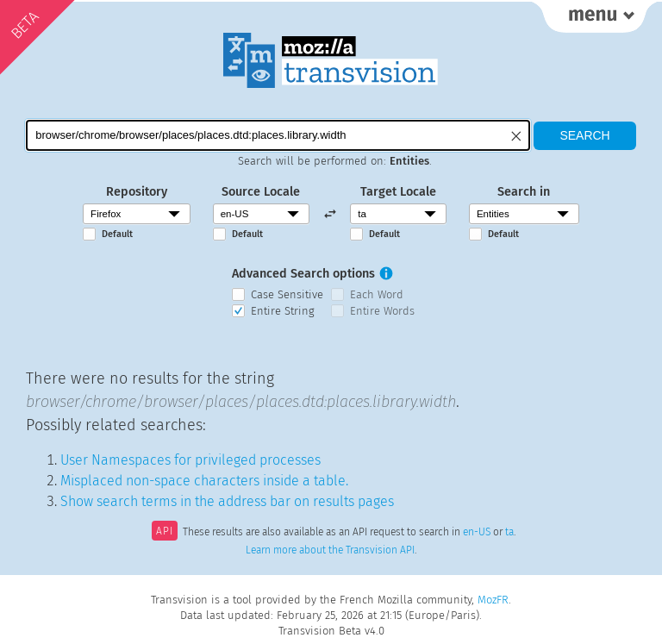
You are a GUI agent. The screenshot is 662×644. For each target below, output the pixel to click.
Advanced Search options (303, 274)
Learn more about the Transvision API (330, 550)
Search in (524, 192)
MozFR (493, 600)
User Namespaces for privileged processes (190, 460)
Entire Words (382, 311)
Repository (137, 192)
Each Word (377, 294)
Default (117, 234)
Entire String (283, 311)
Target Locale (398, 192)
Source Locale (261, 192)
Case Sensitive (287, 294)
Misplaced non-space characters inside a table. (204, 481)
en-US (477, 533)
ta (509, 533)
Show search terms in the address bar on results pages (227, 501)
